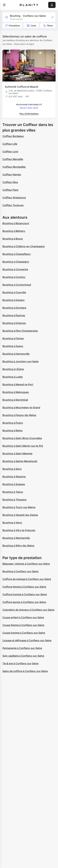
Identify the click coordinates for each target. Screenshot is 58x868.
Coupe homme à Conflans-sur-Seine (24, 633)
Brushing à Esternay (14, 323)
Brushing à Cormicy (14, 277)
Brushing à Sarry (12, 469)
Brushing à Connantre (15, 269)
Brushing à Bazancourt (16, 223)
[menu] (4, 5)
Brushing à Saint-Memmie (17, 453)
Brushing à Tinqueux (14, 500)
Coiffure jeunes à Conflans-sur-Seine (24, 602)
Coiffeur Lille (10, 144)
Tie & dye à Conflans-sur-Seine (20, 663)
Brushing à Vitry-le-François (19, 530)
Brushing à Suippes (14, 484)
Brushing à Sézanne (14, 477)
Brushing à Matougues (16, 392)
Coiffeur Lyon (10, 151)
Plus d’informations (29, 114)
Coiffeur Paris (10, 190)
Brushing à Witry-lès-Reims (18, 546)
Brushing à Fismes (13, 338)
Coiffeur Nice (10, 182)
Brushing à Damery (14, 300)
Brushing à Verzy (12, 523)
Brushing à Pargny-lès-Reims (19, 415)
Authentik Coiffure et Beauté (22, 87)
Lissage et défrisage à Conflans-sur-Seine (27, 640)
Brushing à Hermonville (16, 354)
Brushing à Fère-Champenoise (20, 331)
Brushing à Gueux (13, 346)
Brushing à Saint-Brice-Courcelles (22, 438)
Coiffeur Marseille (13, 159)
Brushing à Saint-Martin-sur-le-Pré (23, 446)
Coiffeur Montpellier (14, 167)
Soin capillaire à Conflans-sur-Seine (23, 656)
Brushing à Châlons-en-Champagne (24, 246)
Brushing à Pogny (13, 423)
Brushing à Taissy (13, 492)
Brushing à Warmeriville (16, 538)
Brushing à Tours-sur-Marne (19, 507)
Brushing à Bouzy (13, 239)
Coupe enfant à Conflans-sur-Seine (23, 617)
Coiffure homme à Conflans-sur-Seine (25, 594)
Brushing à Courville (14, 292)
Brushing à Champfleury (17, 254)
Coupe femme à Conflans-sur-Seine (23, 625)
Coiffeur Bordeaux (13, 136)
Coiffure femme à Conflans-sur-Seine (24, 587)
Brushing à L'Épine (13, 369)
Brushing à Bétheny (14, 231)
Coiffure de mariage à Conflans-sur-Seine (27, 579)
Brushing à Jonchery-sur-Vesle (20, 361)
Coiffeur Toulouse (13, 205)
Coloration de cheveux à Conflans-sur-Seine (28, 610)
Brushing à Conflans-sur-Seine (20, 571)
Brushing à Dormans (14, 308)
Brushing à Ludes (13, 377)
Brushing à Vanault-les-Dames (20, 515)
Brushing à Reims (13, 430)
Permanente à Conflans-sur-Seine (22, 648)
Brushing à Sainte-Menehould (20, 461)
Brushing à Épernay (14, 315)
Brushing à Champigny (16, 262)
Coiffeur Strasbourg (14, 198)
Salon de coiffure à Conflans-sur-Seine (25, 671)
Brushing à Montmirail (15, 400)
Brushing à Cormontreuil (17, 285)
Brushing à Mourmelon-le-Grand (21, 407)
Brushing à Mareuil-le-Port (18, 384)
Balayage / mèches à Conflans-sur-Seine (26, 564)
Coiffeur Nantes (12, 174)
